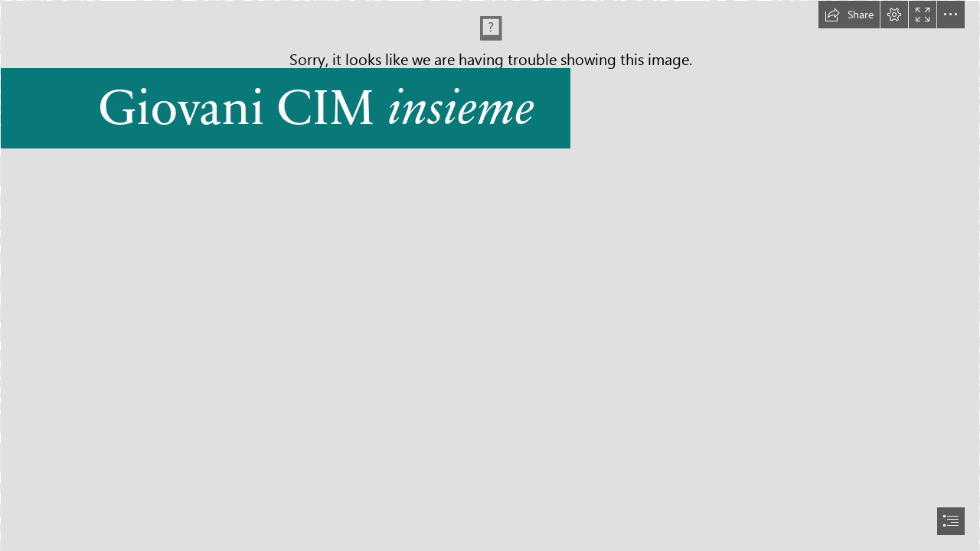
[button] (849, 15)
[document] (490, 275)
